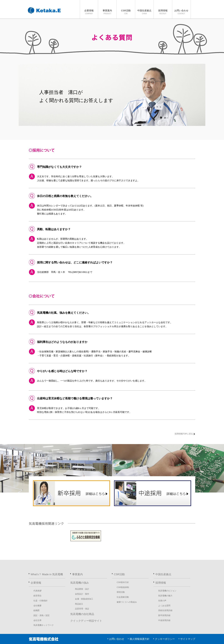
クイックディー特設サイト (86, 621)
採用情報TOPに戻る (184, 434)
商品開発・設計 (82, 589)
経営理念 (37, 596)
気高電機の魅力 (165, 596)
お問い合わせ (181, 12)
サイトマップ (188, 639)
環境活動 (121, 592)
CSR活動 (126, 12)
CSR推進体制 (123, 587)
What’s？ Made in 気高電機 (47, 574)
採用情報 (163, 12)
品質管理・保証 (82, 609)
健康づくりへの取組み (127, 602)
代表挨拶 (37, 591)
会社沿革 (37, 620)
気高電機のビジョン (167, 591)
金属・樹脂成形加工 (84, 599)
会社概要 (37, 606)
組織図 (36, 610)
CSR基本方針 (123, 582)
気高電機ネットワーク (44, 625)
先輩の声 (162, 601)
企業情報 (89, 12)
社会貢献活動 (123, 597)
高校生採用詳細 (165, 610)
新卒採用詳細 (164, 615)
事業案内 (107, 12)
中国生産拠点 (144, 12)
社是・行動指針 (41, 601)
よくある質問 (164, 606)
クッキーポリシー (165, 639)
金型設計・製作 (82, 594)
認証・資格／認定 (42, 615)
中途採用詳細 (164, 620)
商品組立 (79, 604)
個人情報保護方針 (140, 639)
